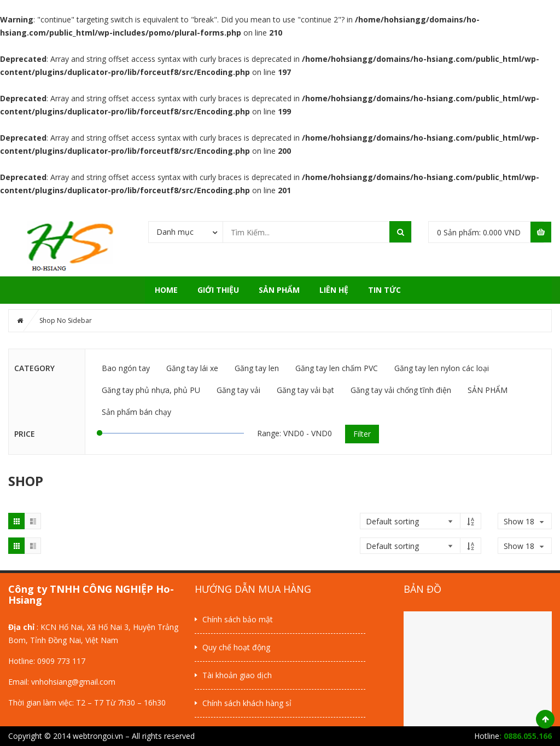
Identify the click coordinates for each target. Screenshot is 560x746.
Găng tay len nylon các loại (442, 368)
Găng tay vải (238, 390)
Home (166, 290)
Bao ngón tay (126, 368)
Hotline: (23, 661)
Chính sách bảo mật (238, 619)
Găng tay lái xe (192, 368)
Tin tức (384, 290)
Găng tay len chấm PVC (337, 368)
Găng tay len (257, 368)
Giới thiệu (218, 290)
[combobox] (186, 232)
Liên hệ (334, 290)
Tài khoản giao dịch (237, 675)
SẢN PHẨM (279, 290)
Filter (362, 434)
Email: (20, 682)
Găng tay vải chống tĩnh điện (401, 390)
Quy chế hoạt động (236, 647)
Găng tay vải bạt (305, 390)
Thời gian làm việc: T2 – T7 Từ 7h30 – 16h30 (87, 702)
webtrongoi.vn (98, 736)
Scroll (545, 719)
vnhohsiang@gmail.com (73, 682)
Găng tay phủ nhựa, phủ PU (151, 390)
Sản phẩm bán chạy (136, 412)
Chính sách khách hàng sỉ (247, 703)
